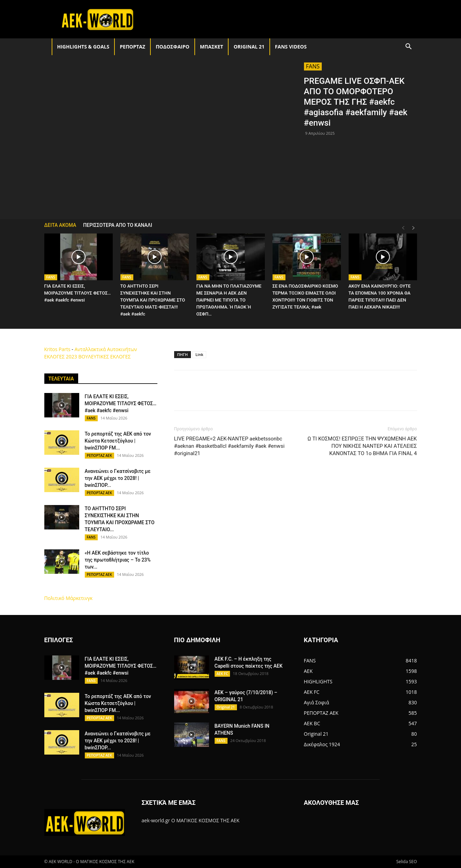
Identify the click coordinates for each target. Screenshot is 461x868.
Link (199, 354)
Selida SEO (406, 862)
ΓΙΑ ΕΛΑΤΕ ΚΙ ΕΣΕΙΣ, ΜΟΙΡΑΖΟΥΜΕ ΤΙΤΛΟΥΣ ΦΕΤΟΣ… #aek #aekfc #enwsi (78, 293)
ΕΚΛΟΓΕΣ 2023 (61, 357)
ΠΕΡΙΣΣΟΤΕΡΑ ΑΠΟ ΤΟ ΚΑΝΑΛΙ (118, 225)
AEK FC (222, 674)
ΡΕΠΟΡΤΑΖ (132, 47)
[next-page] (414, 228)
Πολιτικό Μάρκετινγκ (69, 598)
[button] (409, 47)
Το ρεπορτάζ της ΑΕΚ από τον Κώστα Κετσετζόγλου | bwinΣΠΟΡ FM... (118, 441)
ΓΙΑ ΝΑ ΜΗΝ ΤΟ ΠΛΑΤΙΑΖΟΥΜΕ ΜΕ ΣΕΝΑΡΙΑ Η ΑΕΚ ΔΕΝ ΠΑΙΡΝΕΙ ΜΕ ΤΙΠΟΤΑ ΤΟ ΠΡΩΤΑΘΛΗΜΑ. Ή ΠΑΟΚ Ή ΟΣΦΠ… (229, 300)
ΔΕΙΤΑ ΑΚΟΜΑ (60, 225)
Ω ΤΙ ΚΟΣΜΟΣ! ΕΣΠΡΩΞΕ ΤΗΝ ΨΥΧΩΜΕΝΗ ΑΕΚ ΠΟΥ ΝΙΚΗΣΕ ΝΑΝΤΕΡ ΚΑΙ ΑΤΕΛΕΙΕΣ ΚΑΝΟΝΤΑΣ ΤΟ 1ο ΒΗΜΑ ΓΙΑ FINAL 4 (362, 446)
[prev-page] (403, 228)
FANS (313, 66)
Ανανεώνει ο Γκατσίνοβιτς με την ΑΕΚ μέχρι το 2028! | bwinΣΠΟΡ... (118, 478)
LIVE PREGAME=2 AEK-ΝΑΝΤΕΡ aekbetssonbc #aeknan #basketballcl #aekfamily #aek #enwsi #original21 (229, 446)
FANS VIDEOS (291, 47)
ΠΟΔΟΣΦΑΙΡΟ (173, 47)
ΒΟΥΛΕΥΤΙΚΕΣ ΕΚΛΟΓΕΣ (104, 357)
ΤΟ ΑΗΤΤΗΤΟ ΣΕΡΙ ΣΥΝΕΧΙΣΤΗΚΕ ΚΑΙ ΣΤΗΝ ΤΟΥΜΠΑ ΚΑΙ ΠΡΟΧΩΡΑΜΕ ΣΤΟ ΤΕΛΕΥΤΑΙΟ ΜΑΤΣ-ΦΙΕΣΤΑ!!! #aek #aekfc (153, 300)
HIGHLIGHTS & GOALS (83, 47)
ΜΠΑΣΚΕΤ (212, 47)
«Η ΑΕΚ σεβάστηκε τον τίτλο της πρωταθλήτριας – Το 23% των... (118, 560)
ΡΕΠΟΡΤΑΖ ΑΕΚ (99, 455)
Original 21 (249, 47)
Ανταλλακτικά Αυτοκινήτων (106, 349)
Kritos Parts (57, 349)
